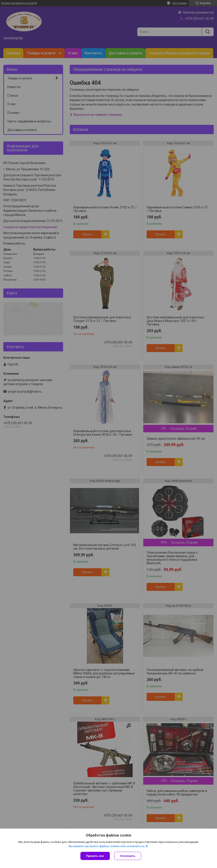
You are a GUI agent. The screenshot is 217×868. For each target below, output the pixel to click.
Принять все (95, 856)
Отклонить (128, 856)
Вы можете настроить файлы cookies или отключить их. (107, 846)
